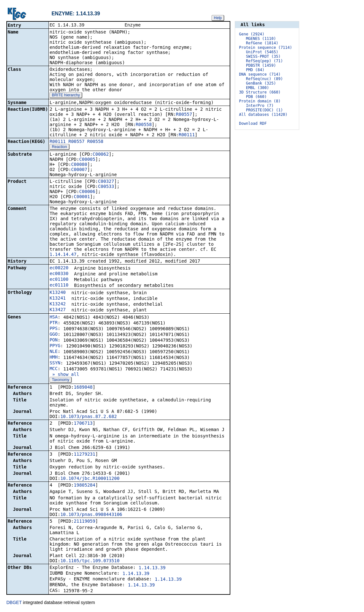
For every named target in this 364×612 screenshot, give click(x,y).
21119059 (84, 522)
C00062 (101, 155)
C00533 (106, 187)
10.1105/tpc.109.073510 (90, 561)
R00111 (187, 135)
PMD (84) (255, 70)
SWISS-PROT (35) (263, 56)
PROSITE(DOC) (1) (264, 110)
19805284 (84, 486)
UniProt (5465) (262, 52)
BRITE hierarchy (66, 96)
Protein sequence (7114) (265, 48)
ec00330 (59, 274)
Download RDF (253, 123)
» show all (64, 375)
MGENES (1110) (261, 39)
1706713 (83, 424)
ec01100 (59, 280)
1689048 (83, 388)
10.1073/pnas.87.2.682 (89, 417)
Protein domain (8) (260, 101)
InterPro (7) (260, 106)
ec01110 (59, 286)
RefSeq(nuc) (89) (264, 79)
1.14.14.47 (63, 255)
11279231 (84, 455)
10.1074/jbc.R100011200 (90, 479)
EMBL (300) (257, 88)
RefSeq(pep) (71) (264, 61)
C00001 (82, 197)
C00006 (87, 192)
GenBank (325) (261, 83)
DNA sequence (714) (260, 74)
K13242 (58, 304)
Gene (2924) (252, 34)
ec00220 (59, 268)
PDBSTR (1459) (261, 65)
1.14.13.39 (152, 568)
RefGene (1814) (262, 43)
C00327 (106, 182)
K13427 (58, 310)
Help (218, 18)
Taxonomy (60, 380)
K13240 (58, 293)
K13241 (58, 299)
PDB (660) (256, 97)
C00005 (87, 160)
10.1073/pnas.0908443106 (91, 515)
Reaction (59, 147)
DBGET (14, 603)
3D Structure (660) (260, 92)
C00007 (79, 170)
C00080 (79, 165)
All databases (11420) (263, 115)
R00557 (184, 115)
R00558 (144, 125)
